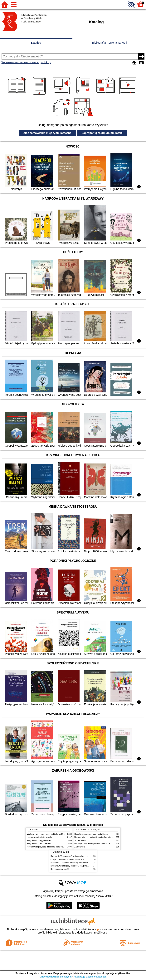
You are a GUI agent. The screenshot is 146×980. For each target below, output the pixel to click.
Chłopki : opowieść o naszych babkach (91, 834)
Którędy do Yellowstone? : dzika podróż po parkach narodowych (78, 856)
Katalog (36, 43)
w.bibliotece (90, 929)
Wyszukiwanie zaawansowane (20, 62)
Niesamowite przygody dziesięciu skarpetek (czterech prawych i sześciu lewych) (61, 847)
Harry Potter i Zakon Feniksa (39, 844)
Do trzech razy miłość (60, 869)
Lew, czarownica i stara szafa (39, 837)
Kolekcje (46, 62)
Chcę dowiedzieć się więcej (56, 977)
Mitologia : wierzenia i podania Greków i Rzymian (48, 834)
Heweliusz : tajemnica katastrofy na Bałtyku (69, 863)
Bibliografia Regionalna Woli (109, 43)
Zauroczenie (80, 847)
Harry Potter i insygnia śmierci (40, 840)
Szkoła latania (80, 840)
